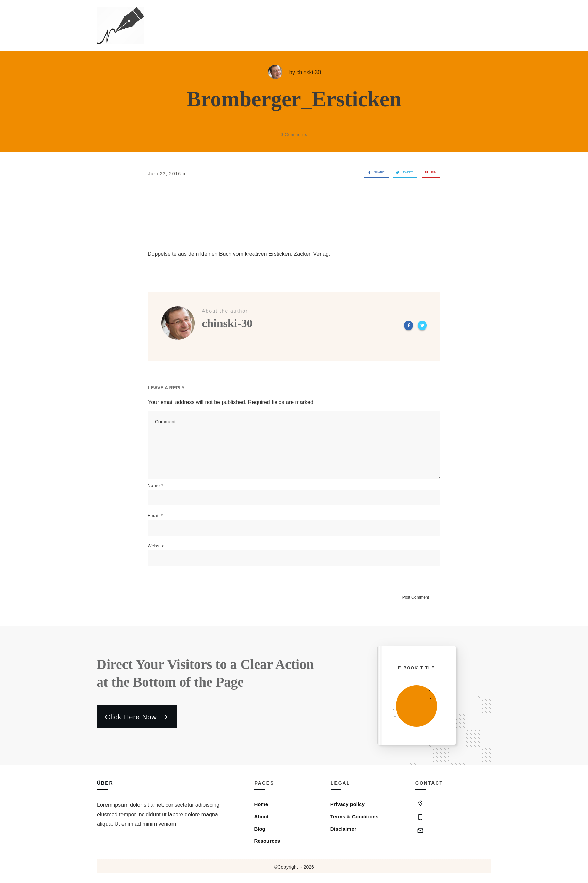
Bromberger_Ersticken (294, 99)
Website (156, 546)
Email (155, 516)
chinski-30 (309, 72)
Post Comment (416, 597)
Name (156, 486)
